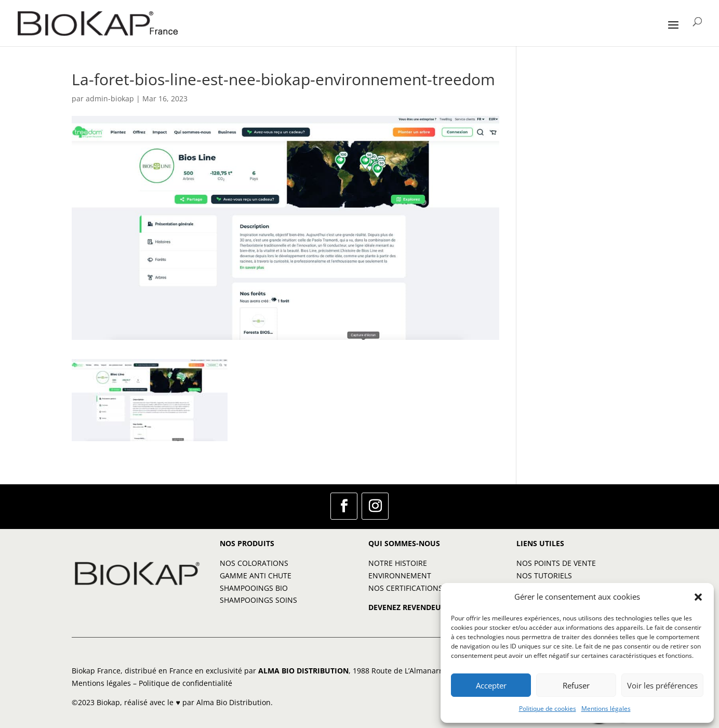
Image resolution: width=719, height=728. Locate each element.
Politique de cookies (548, 709)
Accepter (491, 685)
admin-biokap (110, 98)
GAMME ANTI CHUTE (256, 575)
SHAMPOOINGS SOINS (258, 600)
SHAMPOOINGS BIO (254, 588)
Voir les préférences (662, 685)
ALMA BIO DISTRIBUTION (303, 671)
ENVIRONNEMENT (400, 575)
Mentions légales (606, 709)
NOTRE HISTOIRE (398, 563)
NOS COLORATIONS (254, 563)
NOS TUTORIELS (544, 575)
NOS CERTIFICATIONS (405, 588)
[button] (698, 597)
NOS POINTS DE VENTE (556, 563)
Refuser (576, 685)
